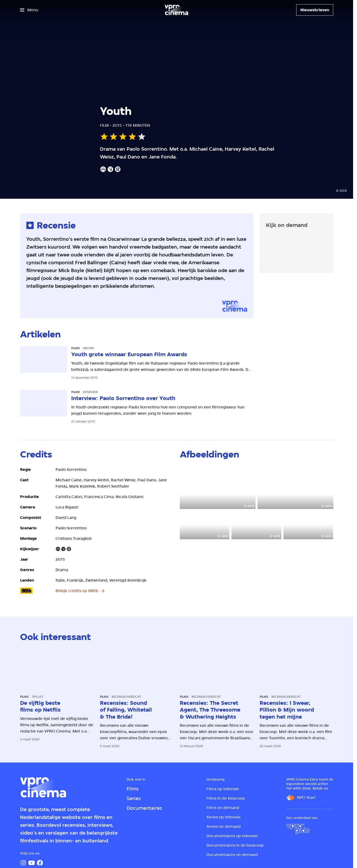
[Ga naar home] (176, 10)
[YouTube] (32, 863)
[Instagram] (23, 863)
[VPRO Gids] (298, 829)
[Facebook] (40, 863)
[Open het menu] (29, 10)
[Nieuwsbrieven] (315, 10)
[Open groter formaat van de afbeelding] (218, 488)
